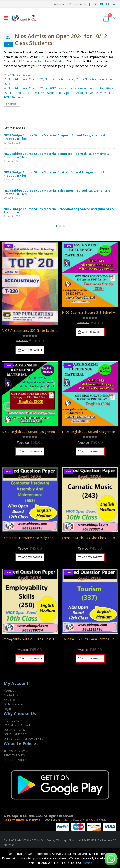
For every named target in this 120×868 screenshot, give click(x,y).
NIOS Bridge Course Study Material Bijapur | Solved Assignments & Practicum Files (55, 137)
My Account (11, 700)
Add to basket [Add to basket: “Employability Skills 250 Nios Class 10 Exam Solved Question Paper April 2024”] (32, 658)
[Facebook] (89, 4)
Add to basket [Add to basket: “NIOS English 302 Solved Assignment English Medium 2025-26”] (92, 451)
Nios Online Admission (60, 79)
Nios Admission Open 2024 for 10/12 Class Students (61, 40)
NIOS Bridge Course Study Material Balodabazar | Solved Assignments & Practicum (59, 211)
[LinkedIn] (114, 4)
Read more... (12, 104)
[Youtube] (102, 4)
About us (10, 691)
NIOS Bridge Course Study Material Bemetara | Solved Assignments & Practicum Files (56, 155)
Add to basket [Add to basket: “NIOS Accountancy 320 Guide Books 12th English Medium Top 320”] (32, 350)
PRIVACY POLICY (14, 755)
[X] (96, 4)
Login (7, 709)
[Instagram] (108, 4)
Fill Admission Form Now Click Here (42, 61)
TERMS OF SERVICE (16, 751)
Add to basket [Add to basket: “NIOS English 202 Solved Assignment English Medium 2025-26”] (32, 451)
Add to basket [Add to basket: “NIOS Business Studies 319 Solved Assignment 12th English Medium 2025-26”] (92, 332)
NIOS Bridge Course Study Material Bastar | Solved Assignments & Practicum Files (54, 174)
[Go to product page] (30, 284)
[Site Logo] (24, 18)
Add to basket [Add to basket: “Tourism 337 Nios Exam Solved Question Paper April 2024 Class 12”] (92, 658)
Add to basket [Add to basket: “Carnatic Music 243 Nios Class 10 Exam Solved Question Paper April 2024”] (92, 557)
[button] (7, 18)
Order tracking (13, 704)
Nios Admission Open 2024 (26, 79)
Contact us (11, 695)
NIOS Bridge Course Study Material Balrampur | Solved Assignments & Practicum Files (57, 192)
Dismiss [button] (87, 863)
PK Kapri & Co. (21, 75)
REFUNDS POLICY (15, 760)
